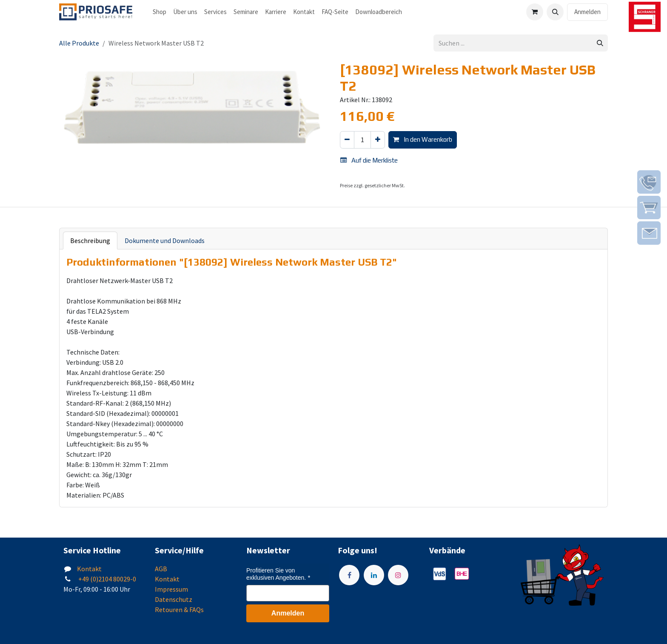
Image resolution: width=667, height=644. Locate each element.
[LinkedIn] (374, 575)
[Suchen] (600, 43)
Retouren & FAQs (179, 610)
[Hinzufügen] (378, 140)
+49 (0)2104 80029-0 (107, 579)
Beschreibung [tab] (90, 240)
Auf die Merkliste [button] (369, 160)
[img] (649, 182)
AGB (161, 569)
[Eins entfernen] (347, 140)
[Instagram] (398, 575)
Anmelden (587, 12)
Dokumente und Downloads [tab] (165, 240)
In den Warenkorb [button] (423, 139)
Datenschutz (174, 599)
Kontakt (89, 569)
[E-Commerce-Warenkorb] (535, 12)
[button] (555, 12)
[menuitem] (160, 12)
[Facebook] (349, 575)
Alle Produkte (79, 43)
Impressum (171, 589)
